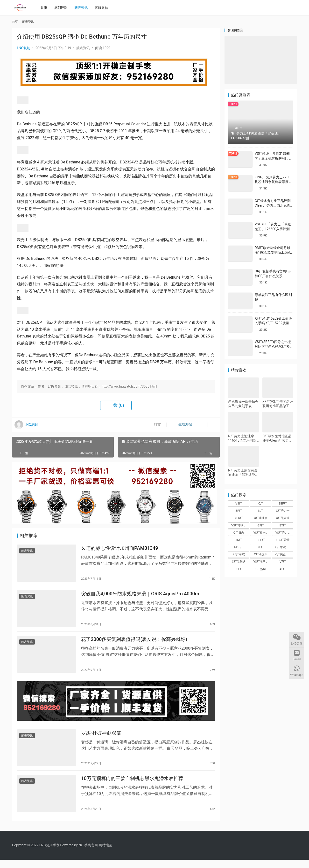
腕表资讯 (83, 8)
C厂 (261, 504)
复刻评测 (63, 8)
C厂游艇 (261, 569)
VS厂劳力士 (283, 533)
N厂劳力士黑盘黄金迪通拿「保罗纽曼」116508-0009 (243, 473)
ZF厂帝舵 (239, 554)
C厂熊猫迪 (283, 518)
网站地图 (105, 853)
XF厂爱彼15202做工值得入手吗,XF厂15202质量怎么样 (274, 323)
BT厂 (283, 525)
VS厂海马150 (262, 562)
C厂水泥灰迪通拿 (284, 547)
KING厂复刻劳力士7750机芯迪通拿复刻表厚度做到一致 (273, 182)
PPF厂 (261, 540)
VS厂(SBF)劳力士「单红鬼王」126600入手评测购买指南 (274, 229)
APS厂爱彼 (283, 540)
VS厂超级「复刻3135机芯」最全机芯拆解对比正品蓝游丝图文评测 (273, 158)
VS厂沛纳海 (239, 525)
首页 (46, 8)
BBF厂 (239, 569)
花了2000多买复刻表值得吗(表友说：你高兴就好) (134, 643)
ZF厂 (239, 511)
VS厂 (239, 504)
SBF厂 (283, 504)
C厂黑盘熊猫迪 (284, 554)
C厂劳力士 (283, 511)
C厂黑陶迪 (239, 562)
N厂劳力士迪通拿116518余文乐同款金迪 (242, 438)
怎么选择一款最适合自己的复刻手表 (243, 404)
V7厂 (283, 562)
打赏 (154, 425)
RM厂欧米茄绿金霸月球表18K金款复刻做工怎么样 (273, 252)
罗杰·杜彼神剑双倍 (101, 739)
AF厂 (283, 569)
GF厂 (261, 525)
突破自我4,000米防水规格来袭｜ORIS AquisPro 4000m (140, 596)
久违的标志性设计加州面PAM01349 (120, 549)
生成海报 (180, 425)
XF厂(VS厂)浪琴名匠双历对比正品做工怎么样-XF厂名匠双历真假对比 (278, 404)
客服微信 (103, 8)
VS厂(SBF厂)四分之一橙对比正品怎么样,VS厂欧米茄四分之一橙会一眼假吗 (274, 347)
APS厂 (239, 518)
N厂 (261, 511)
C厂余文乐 (261, 554)
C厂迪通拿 (261, 518)
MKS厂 (239, 547)
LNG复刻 (24, 48)
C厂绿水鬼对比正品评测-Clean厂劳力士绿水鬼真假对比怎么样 (273, 205)
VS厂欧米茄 (261, 533)
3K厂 (239, 540)
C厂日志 (239, 533)
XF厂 (261, 547)
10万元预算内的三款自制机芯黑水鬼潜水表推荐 (132, 786)
